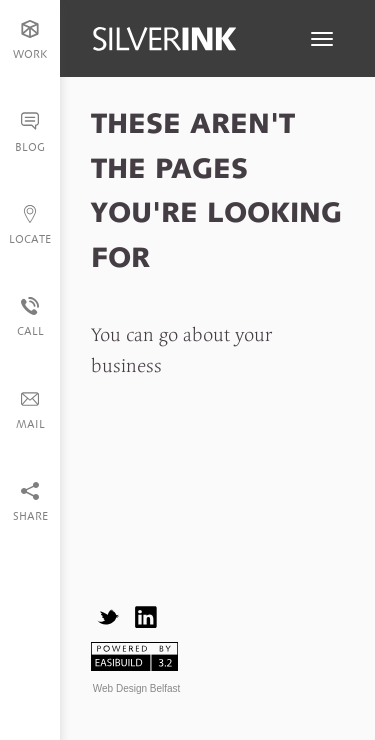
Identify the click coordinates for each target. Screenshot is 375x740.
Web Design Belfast (137, 688)
